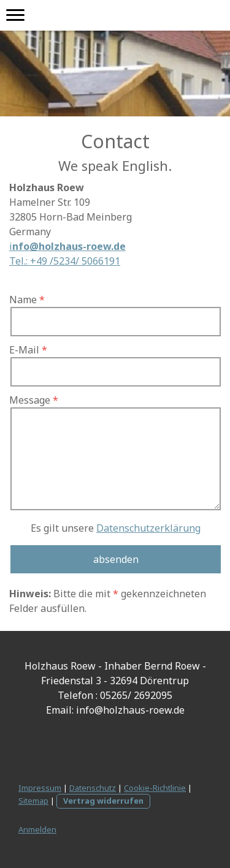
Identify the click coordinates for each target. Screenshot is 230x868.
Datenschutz (93, 788)
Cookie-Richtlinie (155, 788)
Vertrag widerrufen (103, 801)
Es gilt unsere (116, 528)
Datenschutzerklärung (148, 528)
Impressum (40, 788)
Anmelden (37, 829)
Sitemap (33, 801)
